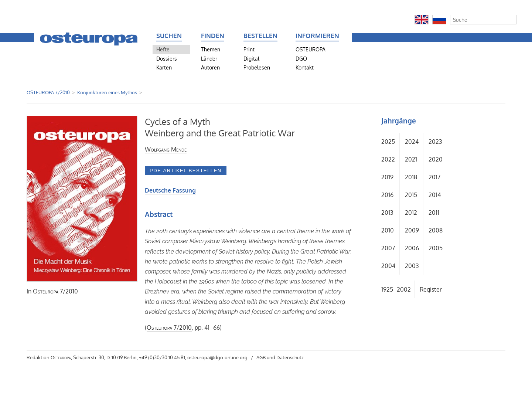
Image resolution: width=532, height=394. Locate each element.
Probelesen (257, 67)
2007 (388, 248)
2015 (411, 195)
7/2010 (55, 291)
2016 (387, 195)
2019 (387, 177)
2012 (411, 213)
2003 (412, 266)
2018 (411, 177)
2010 (388, 230)
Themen (211, 49)
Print (249, 49)
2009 (412, 230)
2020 (436, 159)
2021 (411, 159)
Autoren (210, 67)
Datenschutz (290, 357)
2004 (388, 266)
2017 (434, 177)
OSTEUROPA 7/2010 (48, 92)
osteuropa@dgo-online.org (217, 357)
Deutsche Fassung (170, 190)
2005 (436, 248)
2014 (435, 195)
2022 (388, 159)
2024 (412, 142)
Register (431, 289)
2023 (435, 142)
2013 (387, 213)
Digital (251, 58)
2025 (388, 142)
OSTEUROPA (311, 49)
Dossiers (167, 58)
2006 (412, 248)
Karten (164, 67)
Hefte (163, 49)
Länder (209, 58)
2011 (434, 213)
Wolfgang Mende (166, 149)
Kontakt (305, 67)
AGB (261, 357)
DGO (301, 58)
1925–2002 (396, 289)
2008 (436, 230)
